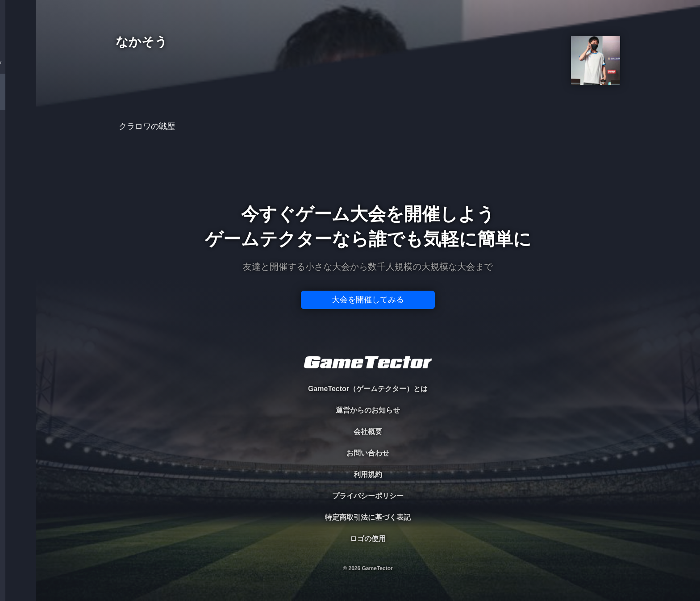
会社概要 (368, 432)
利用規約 (368, 474)
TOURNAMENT (18, 63)
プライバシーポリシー (368, 496)
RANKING (18, 173)
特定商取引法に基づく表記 (368, 517)
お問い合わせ (368, 453)
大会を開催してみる (368, 300)
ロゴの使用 (368, 539)
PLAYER (18, 100)
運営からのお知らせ (368, 410)
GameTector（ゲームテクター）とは (368, 389)
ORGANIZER (18, 136)
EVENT (18, 210)
